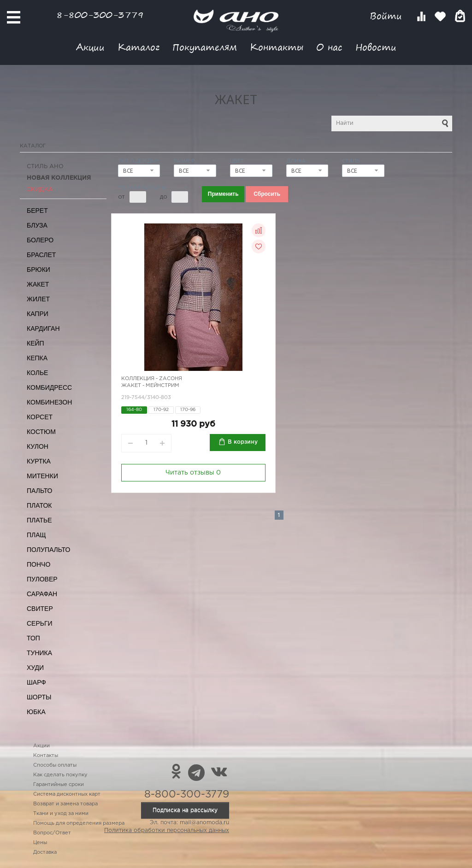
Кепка (37, 358)
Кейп (35, 343)
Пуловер (42, 579)
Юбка (36, 712)
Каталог (139, 47)
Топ (33, 638)
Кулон (38, 446)
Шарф (36, 682)
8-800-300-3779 (100, 15)
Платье (39, 520)
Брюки (38, 270)
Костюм (41, 432)
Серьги (40, 623)
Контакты (277, 47)
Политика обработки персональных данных (167, 830)
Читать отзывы (193, 473)
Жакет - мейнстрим (150, 386)
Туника (39, 653)
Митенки (42, 476)
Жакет (38, 284)
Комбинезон (49, 402)
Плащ (36, 535)
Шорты (39, 697)
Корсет (40, 417)
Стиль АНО (45, 167)
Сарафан (42, 594)
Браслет (41, 255)
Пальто (40, 491)
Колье (37, 373)
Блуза (37, 225)
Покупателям (205, 47)
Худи (35, 668)
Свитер (40, 609)
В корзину (243, 442)
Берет (37, 211)
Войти (387, 16)
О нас (329, 47)
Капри (38, 314)
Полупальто (48, 550)
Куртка (39, 461)
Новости (376, 47)
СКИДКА (40, 190)
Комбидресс (49, 387)
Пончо (38, 564)
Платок (39, 505)
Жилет (38, 299)
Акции (90, 47)
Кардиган (43, 328)
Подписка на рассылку (185, 810)
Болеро (40, 240)
